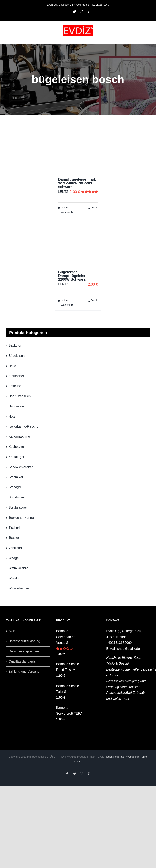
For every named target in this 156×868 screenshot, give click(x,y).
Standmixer (17, 497)
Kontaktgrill (17, 457)
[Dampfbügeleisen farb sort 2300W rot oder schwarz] (78, 150)
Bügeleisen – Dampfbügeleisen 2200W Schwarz (73, 276)
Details (94, 208)
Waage (14, 558)
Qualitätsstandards (22, 661)
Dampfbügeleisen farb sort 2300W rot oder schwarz (77, 183)
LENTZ (63, 192)
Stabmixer (16, 477)
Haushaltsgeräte (115, 757)
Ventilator (15, 548)
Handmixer (16, 406)
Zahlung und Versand (24, 671)
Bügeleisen (17, 356)
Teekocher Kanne (21, 518)
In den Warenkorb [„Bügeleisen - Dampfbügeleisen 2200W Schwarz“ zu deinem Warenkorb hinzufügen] (67, 303)
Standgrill (15, 487)
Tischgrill (15, 528)
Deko (12, 366)
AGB (12, 631)
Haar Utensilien (20, 396)
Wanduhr (15, 578)
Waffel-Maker (18, 568)
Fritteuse (15, 386)
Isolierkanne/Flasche (23, 427)
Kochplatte (16, 447)
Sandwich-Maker (21, 467)
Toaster (14, 538)
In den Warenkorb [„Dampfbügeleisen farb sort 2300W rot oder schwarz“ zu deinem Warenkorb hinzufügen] (67, 210)
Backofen (15, 346)
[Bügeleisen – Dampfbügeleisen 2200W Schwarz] (78, 243)
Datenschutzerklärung (24, 641)
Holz (12, 416)
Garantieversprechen (24, 651)
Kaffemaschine (19, 437)
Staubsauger (18, 507)
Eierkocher (16, 376)
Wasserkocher (19, 588)
